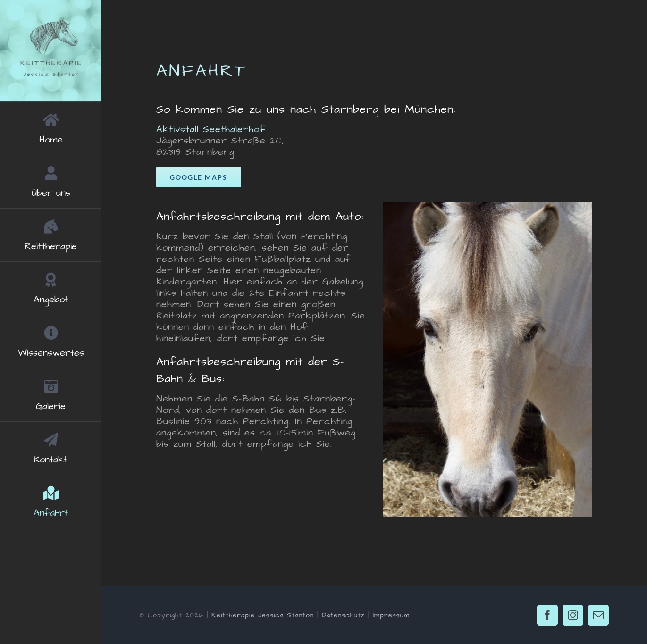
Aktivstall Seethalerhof (211, 129)
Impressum (391, 615)
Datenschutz (343, 615)
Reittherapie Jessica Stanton (263, 615)
